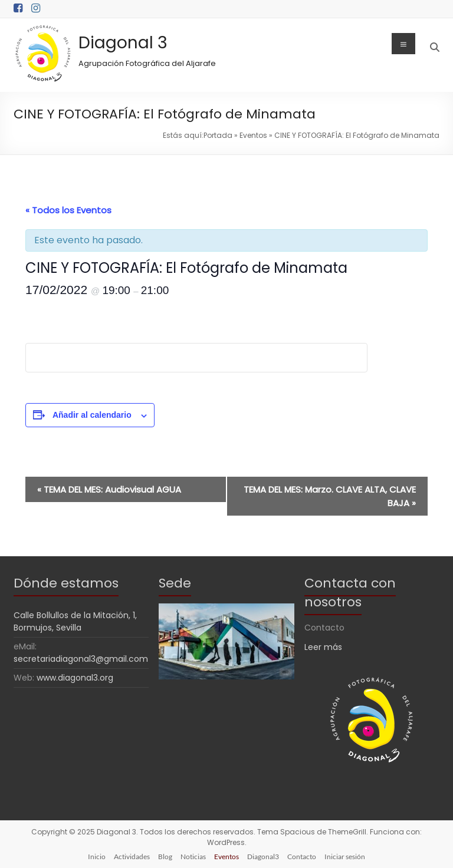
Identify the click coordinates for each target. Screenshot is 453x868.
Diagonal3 (263, 857)
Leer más (323, 647)
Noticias (193, 857)
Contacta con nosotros (350, 593)
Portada (218, 135)
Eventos (253, 135)
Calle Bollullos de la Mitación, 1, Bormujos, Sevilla (75, 621)
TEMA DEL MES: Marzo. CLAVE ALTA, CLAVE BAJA (330, 496)
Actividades (132, 857)
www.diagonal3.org (75, 678)
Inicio (97, 857)
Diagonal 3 (123, 43)
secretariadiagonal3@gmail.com (81, 659)
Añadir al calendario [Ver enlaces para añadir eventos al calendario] (92, 415)
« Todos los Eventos (68, 210)
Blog (165, 857)
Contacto (302, 857)
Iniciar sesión (345, 857)
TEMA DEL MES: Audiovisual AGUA (109, 489)
